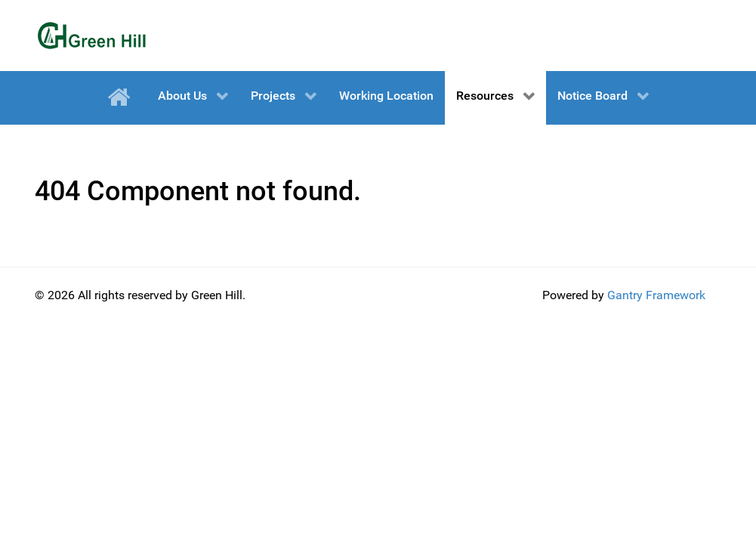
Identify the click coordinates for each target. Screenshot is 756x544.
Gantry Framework (656, 295)
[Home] (121, 97)
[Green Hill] (91, 36)
